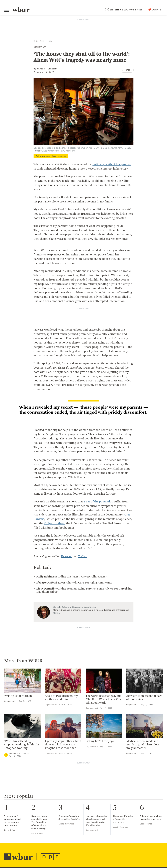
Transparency (55, 840)
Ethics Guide (54, 854)
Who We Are (54, 817)
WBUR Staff (54, 850)
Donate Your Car (99, 836)
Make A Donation (100, 817)
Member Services (100, 826)
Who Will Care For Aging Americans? (74, 582)
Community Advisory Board (63, 836)
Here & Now (10, 769)
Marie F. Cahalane (47, 69)
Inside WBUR (55, 822)
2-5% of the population (98, 502)
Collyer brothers (54, 523)
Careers (52, 845)
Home (36, 41)
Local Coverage (66, 763)
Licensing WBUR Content (62, 859)
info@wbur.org (14, 823)
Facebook (66, 556)
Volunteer (95, 822)
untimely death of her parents (112, 165)
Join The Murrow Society (104, 840)
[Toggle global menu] (7, 10)
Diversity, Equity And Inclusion (64, 826)
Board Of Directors (58, 831)
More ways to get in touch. (22, 839)
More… (56, 612)
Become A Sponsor (101, 845)
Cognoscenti (46, 41)
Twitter (82, 556)
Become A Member (101, 831)
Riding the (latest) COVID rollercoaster (72, 576)
